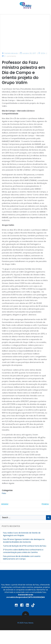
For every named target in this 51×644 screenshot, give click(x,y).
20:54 (42, 53)
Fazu (4, 493)
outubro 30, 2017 (28, 53)
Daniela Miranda (10, 53)
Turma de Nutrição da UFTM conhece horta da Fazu (25, 546)
